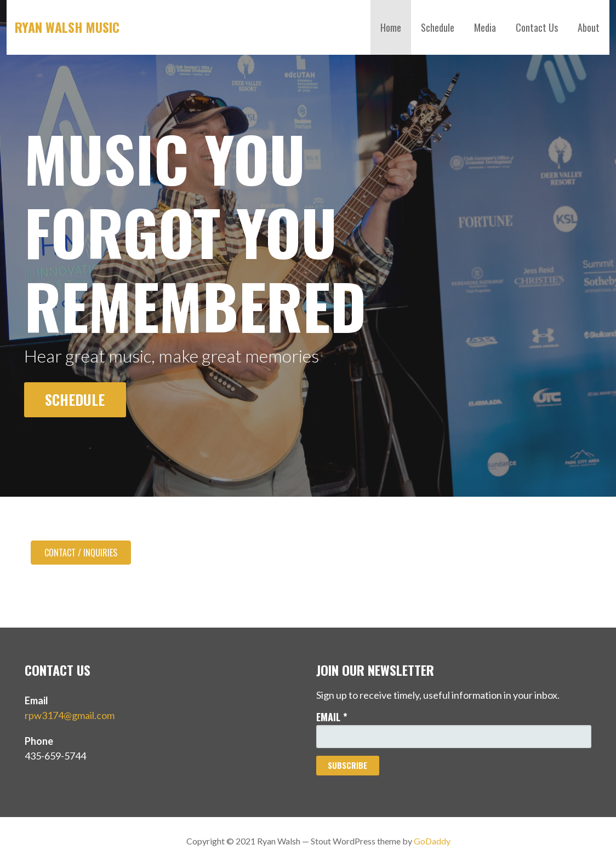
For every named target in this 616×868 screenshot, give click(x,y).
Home (391, 27)
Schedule (438, 27)
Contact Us (537, 27)
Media (485, 27)
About (589, 27)
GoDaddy (432, 841)
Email (332, 717)
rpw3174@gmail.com (70, 715)
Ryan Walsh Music (67, 27)
